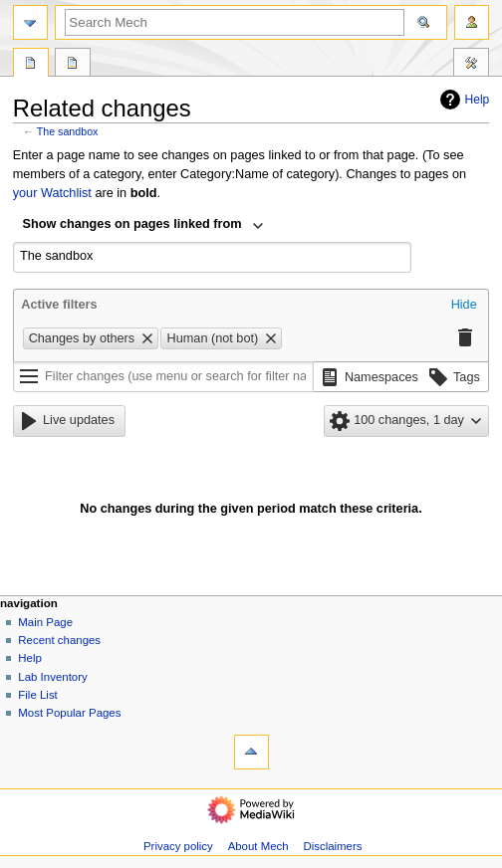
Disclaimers (332, 846)
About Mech (258, 846)
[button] (464, 306)
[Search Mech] (235, 22)
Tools (471, 65)
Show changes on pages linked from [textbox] (132, 224)
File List (37, 695)
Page (31, 65)
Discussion (73, 65)
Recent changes (59, 640)
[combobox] (143, 226)
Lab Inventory (52, 677)
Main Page (45, 622)
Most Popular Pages (69, 713)
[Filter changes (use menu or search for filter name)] (163, 377)
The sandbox (68, 131)
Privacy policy (178, 846)
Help (463, 100)
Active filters (59, 305)
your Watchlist (52, 193)
